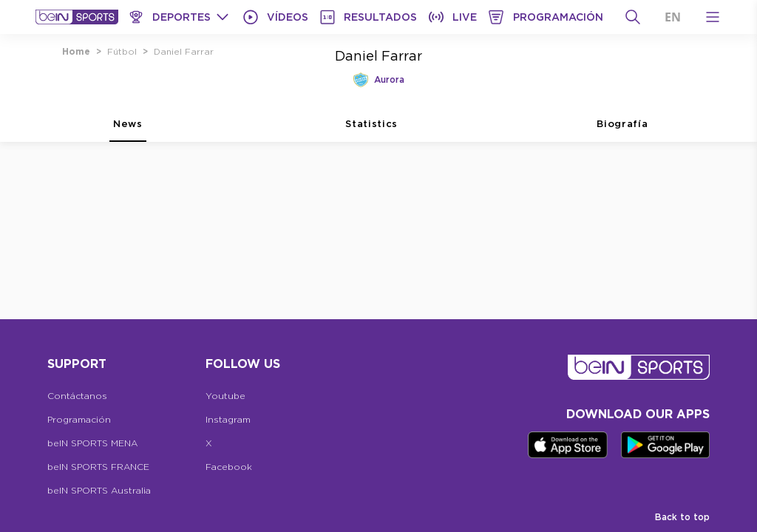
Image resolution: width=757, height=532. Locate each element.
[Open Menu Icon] (713, 17)
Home (76, 51)
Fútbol (122, 51)
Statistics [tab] (371, 130)
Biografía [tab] (622, 130)
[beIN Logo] (77, 17)
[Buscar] (633, 17)
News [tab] (128, 130)
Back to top (682, 517)
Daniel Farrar (184, 51)
